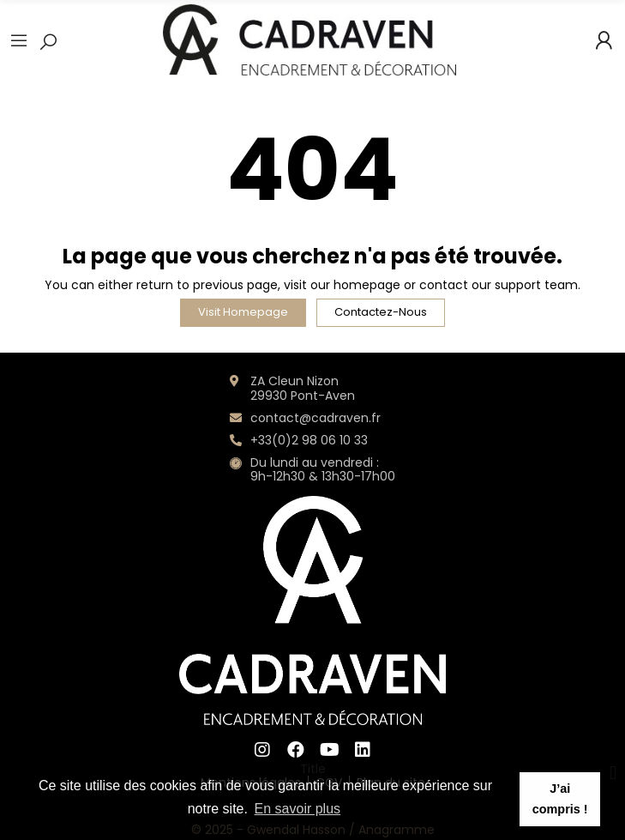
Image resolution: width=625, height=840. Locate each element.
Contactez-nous (381, 312)
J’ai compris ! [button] (560, 799)
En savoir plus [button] (298, 809)
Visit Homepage (243, 312)
